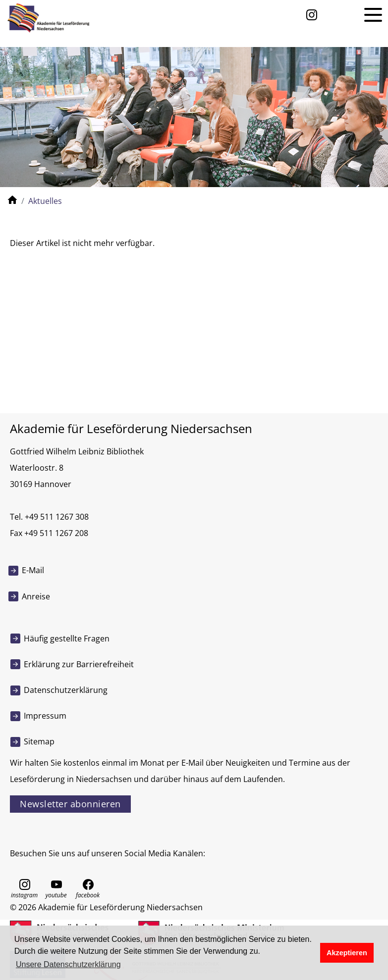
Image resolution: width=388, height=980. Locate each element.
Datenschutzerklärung (66, 690)
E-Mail (33, 570)
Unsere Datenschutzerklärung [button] (68, 964)
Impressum (45, 716)
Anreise (36, 596)
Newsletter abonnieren (70, 804)
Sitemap (39, 741)
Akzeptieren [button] (347, 953)
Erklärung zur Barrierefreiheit (79, 664)
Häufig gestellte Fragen (67, 638)
